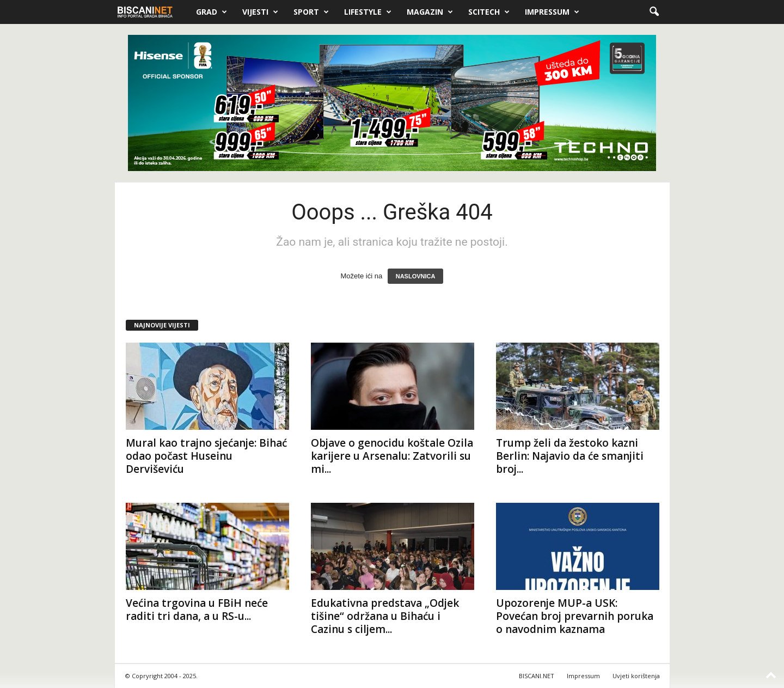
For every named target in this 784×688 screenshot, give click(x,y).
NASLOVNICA (416, 276)
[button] (654, 12)
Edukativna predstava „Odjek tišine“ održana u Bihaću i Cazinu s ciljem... (385, 616)
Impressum (552, 12)
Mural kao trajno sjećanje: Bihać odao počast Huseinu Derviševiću (206, 456)
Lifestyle (368, 12)
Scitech (489, 12)
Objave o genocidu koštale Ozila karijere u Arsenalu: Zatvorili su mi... (392, 456)
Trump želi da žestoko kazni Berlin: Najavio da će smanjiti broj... (570, 456)
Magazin (430, 12)
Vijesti (260, 12)
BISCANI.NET (537, 676)
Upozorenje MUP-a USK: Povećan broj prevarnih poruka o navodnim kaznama (575, 616)
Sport (311, 12)
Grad (212, 12)
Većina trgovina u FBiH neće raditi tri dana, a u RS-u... (197, 610)
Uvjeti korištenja (636, 676)
